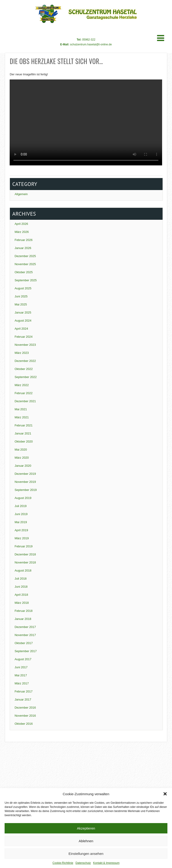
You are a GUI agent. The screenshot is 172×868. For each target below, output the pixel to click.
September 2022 (26, 377)
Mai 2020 (21, 450)
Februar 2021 (23, 425)
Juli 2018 (20, 579)
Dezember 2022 (25, 361)
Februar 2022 (23, 393)
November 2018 (25, 562)
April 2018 (21, 595)
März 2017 (21, 683)
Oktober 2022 (24, 369)
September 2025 (26, 280)
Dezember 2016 (25, 708)
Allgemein (21, 194)
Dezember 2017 (25, 627)
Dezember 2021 (25, 401)
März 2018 (21, 603)
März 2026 (21, 232)
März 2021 (21, 417)
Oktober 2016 (24, 724)
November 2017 (25, 635)
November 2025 (25, 264)
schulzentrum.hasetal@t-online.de (91, 44)
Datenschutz (83, 863)
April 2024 (21, 329)
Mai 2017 (21, 675)
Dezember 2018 (25, 554)
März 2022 (21, 385)
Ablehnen (86, 841)
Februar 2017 (23, 691)
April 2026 (21, 224)
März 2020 (21, 458)
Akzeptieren (86, 828)
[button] (165, 794)
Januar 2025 (23, 312)
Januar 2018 (23, 619)
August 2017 (23, 659)
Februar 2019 (23, 546)
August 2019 (23, 498)
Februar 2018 (23, 611)
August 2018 (23, 570)
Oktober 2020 (24, 441)
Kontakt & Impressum (106, 863)
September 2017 (26, 651)
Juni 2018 (21, 587)
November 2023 (25, 345)
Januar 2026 (23, 248)
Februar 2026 (23, 240)
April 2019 (21, 530)
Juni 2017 (21, 667)
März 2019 (21, 538)
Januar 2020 (23, 466)
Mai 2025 (21, 304)
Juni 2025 (21, 296)
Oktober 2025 (24, 272)
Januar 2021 (23, 433)
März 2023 (21, 353)
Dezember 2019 (25, 474)
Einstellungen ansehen (86, 854)
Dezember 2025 (25, 256)
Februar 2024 (23, 337)
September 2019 (26, 490)
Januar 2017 (23, 699)
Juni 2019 (21, 514)
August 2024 (23, 321)
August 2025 (23, 288)
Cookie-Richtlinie (63, 863)
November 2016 (25, 716)
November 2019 (25, 482)
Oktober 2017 (24, 643)
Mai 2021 (21, 409)
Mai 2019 (21, 522)
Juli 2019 (20, 506)
